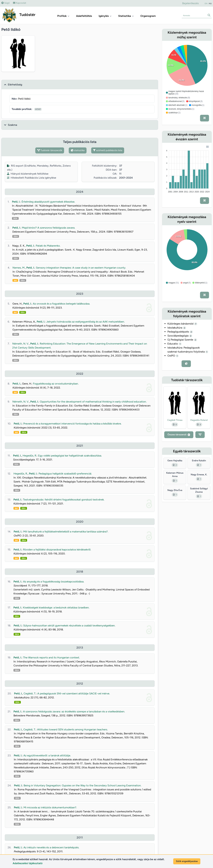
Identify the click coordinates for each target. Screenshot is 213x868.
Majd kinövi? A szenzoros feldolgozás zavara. (49, 228)
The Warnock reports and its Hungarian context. (52, 657)
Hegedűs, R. (30, 456)
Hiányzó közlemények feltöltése (28, 174)
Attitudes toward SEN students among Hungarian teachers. (72, 729)
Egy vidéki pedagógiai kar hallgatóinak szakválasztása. (70, 456)
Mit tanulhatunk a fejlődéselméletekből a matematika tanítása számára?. (66, 532)
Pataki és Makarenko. (48, 246)
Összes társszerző (179, 435)
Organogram (148, 16)
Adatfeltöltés (84, 16)
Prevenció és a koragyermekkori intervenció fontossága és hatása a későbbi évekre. (72, 424)
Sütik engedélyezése (187, 861)
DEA (15, 218)
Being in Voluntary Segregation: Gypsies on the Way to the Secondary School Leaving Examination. (82, 785)
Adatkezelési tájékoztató (28, 863)
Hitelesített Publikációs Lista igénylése (32, 178)
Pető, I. (16, 202)
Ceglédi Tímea (175, 420)
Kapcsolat (20, 3)
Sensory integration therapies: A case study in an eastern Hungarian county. (81, 268)
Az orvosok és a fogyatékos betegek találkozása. (61, 304)
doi (15, 280)
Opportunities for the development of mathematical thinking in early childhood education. (93, 402)
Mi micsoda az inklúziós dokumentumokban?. (50, 807)
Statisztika (126, 16)
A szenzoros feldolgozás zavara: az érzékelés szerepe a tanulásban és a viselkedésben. (74, 711)
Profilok (63, 16)
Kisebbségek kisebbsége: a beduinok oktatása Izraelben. (56, 608)
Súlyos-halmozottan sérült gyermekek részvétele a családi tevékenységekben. (69, 626)
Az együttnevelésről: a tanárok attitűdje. (47, 755)
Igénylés (105, 16)
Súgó (5, 3)
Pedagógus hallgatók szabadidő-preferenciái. (65, 474)
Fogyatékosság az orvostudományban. (56, 384)
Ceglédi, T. (30, 693)
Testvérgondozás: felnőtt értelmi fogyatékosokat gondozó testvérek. (64, 500)
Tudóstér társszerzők (50, 150)
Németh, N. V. (21, 344)
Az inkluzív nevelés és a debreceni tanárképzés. (51, 847)
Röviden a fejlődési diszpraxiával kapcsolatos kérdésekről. (57, 550)
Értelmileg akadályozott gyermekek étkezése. (48, 202)
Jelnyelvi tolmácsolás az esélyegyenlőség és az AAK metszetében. (85, 322)
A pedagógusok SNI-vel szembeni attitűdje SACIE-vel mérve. (74, 693)
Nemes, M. (19, 268)
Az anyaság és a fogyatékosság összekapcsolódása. (54, 582)
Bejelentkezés (190, 3)
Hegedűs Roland (199, 420)
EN (206, 3)
